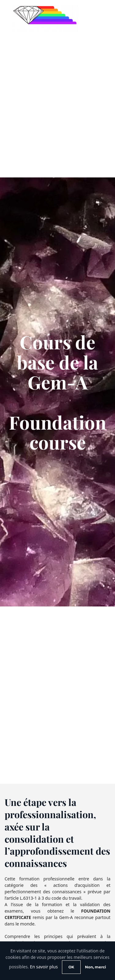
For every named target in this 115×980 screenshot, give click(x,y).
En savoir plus (44, 967)
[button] (98, 18)
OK (71, 967)
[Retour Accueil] (45, 18)
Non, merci (96, 967)
